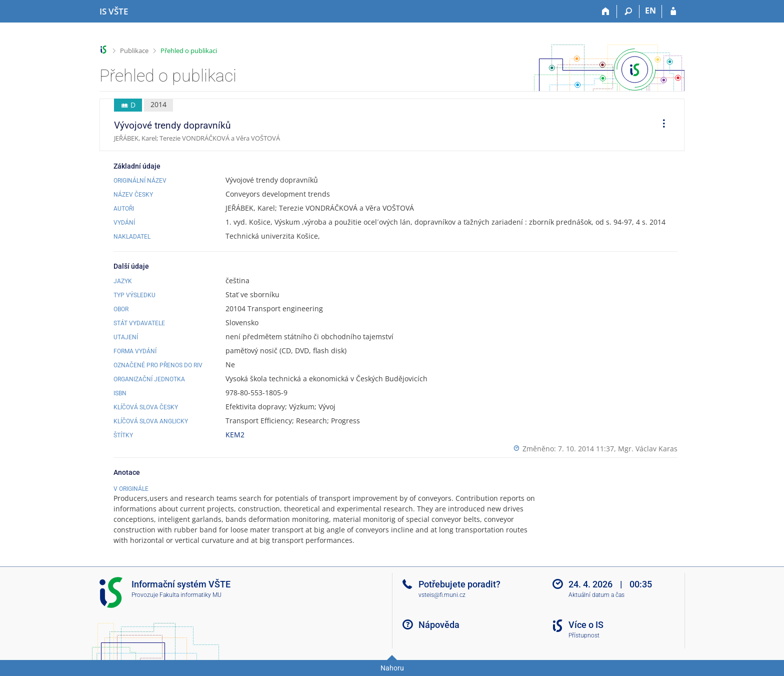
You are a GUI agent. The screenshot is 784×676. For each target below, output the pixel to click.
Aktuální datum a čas (596, 595)
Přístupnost (584, 635)
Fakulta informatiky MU (190, 595)
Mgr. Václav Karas (648, 449)
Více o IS (586, 625)
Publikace (134, 51)
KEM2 (235, 435)
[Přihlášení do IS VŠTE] (673, 12)
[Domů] (606, 12)
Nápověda (439, 625)
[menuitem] (660, 125)
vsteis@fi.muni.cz (442, 595)
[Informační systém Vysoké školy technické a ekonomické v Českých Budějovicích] (114, 12)
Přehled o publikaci (189, 51)
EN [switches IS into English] (650, 11)
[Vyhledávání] (628, 12)
